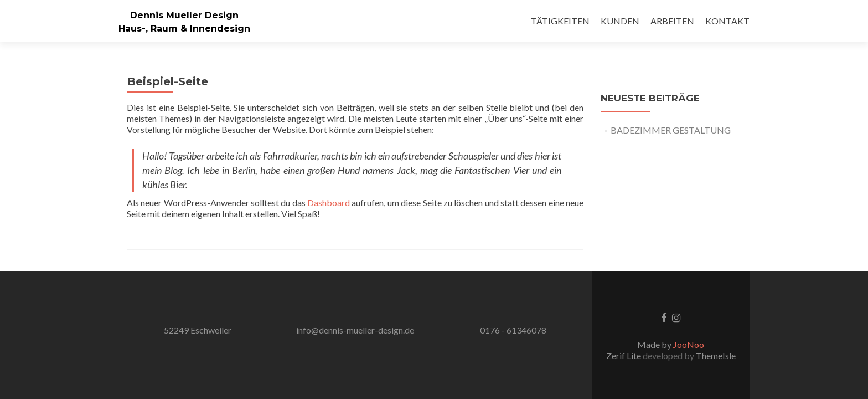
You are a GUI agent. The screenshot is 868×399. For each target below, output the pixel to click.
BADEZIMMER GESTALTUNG (671, 130)
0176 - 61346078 (513, 330)
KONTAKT (727, 21)
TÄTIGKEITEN (560, 21)
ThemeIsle (716, 355)
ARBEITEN (672, 21)
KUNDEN (620, 21)
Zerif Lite (624, 355)
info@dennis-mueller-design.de (355, 330)
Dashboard (329, 203)
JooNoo (689, 344)
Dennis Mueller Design (184, 15)
